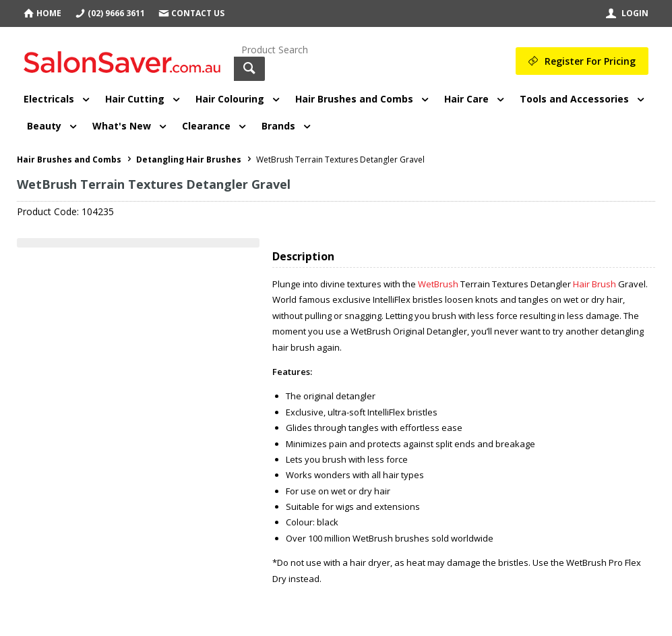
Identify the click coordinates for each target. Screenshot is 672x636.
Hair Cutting (135, 99)
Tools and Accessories (574, 99)
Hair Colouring (230, 99)
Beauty (44, 126)
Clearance (206, 126)
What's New (122, 126)
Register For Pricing (590, 61)
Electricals (49, 99)
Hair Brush (594, 284)
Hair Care (466, 99)
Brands (278, 126)
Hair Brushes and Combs (354, 99)
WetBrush (438, 284)
